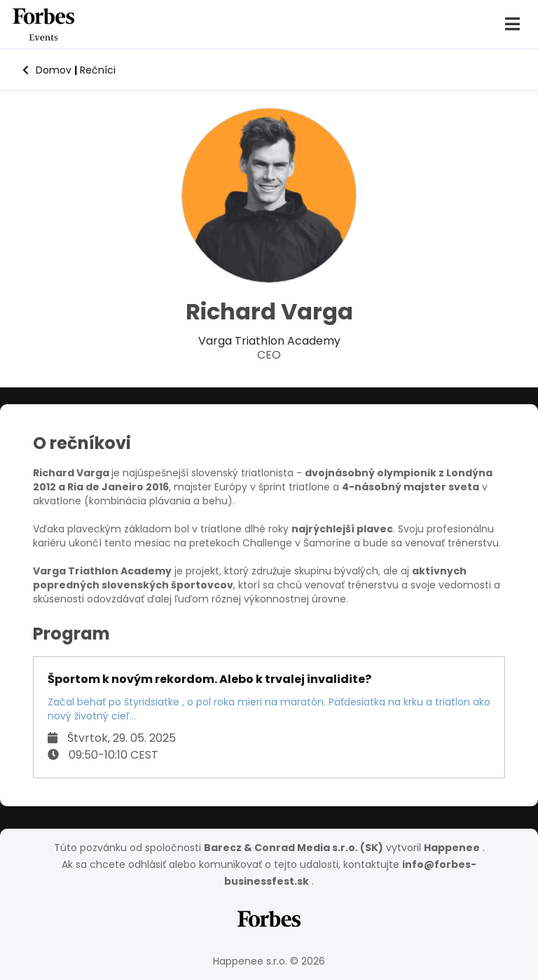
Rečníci (95, 70)
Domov (47, 70)
